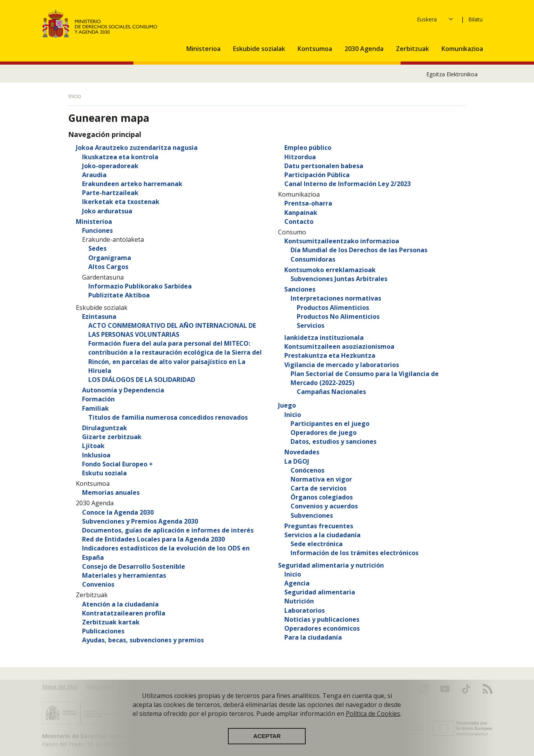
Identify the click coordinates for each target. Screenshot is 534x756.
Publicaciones (103, 631)
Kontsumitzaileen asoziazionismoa (339, 346)
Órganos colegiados (322, 497)
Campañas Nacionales (331, 392)
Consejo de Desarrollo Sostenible (134, 566)
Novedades (302, 452)
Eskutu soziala (104, 473)
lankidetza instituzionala (324, 338)
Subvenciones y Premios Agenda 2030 (140, 521)
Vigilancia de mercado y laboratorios (342, 365)
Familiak (95, 408)
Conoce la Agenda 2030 (118, 512)
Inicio (293, 415)
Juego (287, 405)
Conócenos (307, 470)
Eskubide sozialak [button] (260, 49)
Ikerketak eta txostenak (121, 202)
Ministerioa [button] (204, 49)
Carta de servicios (319, 488)
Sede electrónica (317, 544)
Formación (98, 399)
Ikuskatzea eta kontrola (120, 157)
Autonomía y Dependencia (123, 390)
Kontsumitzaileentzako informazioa (342, 241)
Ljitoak (93, 446)
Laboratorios (305, 610)
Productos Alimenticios (333, 308)
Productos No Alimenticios (338, 316)
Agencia (297, 583)
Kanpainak (301, 213)
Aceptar (267, 742)
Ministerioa (94, 222)
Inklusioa (96, 455)
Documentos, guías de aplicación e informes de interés (168, 530)
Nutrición (299, 601)
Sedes (97, 248)
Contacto (299, 222)
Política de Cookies (373, 719)
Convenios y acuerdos (324, 506)
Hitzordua (300, 157)
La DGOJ (297, 461)
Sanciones (300, 289)
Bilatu (475, 19)
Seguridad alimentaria (320, 592)
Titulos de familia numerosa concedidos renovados (168, 417)
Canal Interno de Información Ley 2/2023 (348, 184)
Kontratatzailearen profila (124, 613)
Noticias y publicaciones (322, 619)
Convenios (98, 584)
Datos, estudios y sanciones (334, 441)
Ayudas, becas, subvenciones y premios (143, 640)
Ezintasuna (99, 316)
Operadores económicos (322, 628)
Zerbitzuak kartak (111, 622)
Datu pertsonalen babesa (324, 166)
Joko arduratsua (107, 211)
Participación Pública (317, 175)
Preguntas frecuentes (319, 526)
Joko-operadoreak (110, 166)
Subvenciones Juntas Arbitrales (339, 279)
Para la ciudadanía (313, 637)
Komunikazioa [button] (463, 49)
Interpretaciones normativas (336, 298)
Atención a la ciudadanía (120, 604)
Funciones (97, 230)
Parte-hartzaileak (110, 193)
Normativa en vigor (321, 479)
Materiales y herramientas (124, 575)
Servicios (311, 325)
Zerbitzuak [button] (413, 49)
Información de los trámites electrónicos (355, 553)
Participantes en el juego (330, 424)
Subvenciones (312, 515)
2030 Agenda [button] (365, 49)
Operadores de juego (324, 433)
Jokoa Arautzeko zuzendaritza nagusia (137, 148)
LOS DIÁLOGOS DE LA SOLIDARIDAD (142, 380)
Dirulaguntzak (105, 428)
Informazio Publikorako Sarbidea (140, 286)
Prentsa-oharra (308, 203)
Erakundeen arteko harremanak (132, 184)
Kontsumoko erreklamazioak (330, 270)
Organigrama (110, 258)
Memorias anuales (111, 492)
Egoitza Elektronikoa (452, 74)
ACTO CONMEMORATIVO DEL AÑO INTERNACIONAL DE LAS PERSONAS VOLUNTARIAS (172, 330)
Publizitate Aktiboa (119, 295)
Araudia (94, 175)
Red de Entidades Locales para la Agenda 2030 (153, 539)
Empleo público (308, 148)
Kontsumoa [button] (316, 49)
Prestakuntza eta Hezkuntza (330, 355)
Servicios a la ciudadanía (322, 535)
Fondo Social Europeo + (117, 464)
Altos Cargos (108, 267)
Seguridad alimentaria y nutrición (331, 565)
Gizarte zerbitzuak (112, 437)
